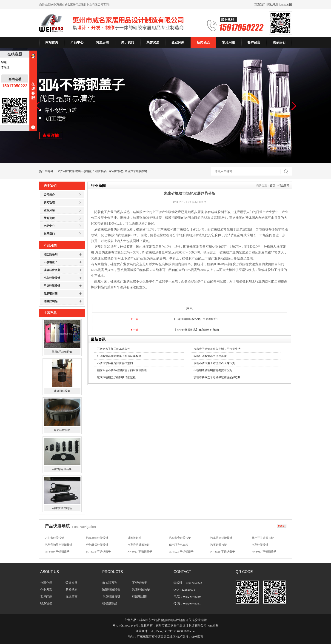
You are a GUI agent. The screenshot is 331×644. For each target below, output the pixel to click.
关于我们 (128, 42)
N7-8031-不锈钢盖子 (98, 552)
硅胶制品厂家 (103, 171)
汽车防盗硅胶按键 (221, 538)
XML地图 (286, 5)
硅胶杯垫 (118, 171)
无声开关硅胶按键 (263, 538)
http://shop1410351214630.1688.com (173, 631)
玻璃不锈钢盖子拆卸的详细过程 (116, 377)
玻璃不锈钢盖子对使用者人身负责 (214, 363)
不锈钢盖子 (51, 262)
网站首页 (52, 42)
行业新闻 (284, 185)
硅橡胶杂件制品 (62, 508)
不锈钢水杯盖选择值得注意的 (115, 363)
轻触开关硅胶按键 (97, 545)
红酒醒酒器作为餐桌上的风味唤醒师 (119, 356)
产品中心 (77, 42)
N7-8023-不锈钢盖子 (181, 552)
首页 (273, 185)
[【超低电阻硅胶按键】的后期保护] (196, 319)
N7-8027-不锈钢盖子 (140, 552)
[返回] (190, 308)
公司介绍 (46, 583)
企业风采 (178, 42)
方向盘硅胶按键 (54, 538)
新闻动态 (203, 42)
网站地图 (273, 5)
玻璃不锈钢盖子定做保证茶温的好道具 (217, 377)
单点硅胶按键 (52, 286)
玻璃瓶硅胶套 (62, 391)
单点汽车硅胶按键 (136, 171)
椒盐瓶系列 (51, 254)
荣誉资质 (153, 42)
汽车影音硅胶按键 (180, 538)
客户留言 (254, 42)
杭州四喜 (197, 637)
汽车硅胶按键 (66, 171)
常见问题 (228, 42)
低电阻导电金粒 (179, 545)
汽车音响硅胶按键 (97, 538)
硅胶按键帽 (134, 538)
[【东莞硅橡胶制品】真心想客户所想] (196, 330)
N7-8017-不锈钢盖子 (264, 552)
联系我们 (260, 5)
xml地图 (213, 625)
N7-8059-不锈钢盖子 (57, 552)
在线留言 (71, 597)
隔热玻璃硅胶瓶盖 (173, 620)
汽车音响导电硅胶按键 (59, 545)
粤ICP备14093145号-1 (127, 625)
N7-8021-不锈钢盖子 (223, 552)
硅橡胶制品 (51, 301)
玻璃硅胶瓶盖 (52, 270)
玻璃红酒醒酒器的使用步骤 (210, 356)
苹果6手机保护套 (62, 352)
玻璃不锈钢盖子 (85, 171)
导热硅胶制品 (62, 430)
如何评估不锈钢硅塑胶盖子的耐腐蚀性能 (122, 370)
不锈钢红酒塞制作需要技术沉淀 (213, 370)
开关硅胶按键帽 (196, 620)
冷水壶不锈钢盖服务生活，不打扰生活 (217, 349)
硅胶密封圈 (51, 294)
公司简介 (49, 195)
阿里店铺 (102, 42)
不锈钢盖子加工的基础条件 (114, 349)
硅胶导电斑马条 (62, 469)
